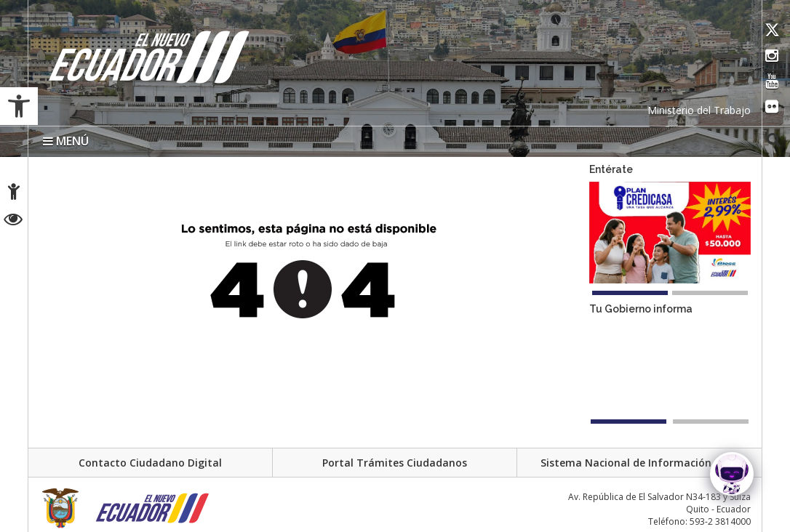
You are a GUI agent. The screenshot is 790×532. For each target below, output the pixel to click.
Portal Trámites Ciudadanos (395, 463)
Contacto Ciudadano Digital (150, 463)
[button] (19, 106)
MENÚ (66, 141)
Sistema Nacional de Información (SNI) (639, 463)
